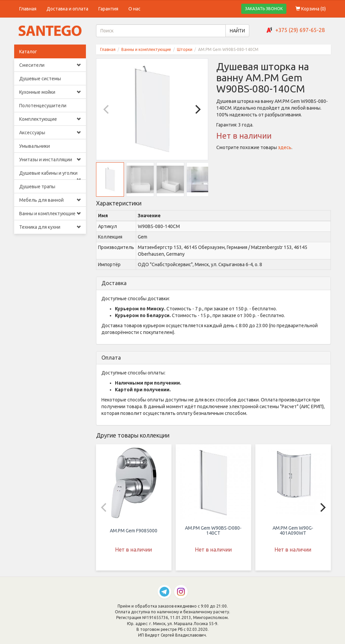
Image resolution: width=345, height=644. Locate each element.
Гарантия (108, 9)
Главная (28, 9)
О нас (134, 9)
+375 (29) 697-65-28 (300, 30)
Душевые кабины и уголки (50, 175)
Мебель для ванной (50, 200)
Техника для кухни (50, 227)
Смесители (50, 65)
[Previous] (107, 109)
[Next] (197, 109)
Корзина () (311, 9)
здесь (285, 147)
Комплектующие (50, 119)
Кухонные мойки (50, 92)
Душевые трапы (37, 187)
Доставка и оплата (67, 9)
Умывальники (35, 146)
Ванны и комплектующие (50, 214)
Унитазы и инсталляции (50, 160)
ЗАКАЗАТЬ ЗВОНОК (264, 9)
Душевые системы (40, 79)
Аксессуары (50, 133)
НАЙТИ (237, 31)
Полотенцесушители (43, 106)
